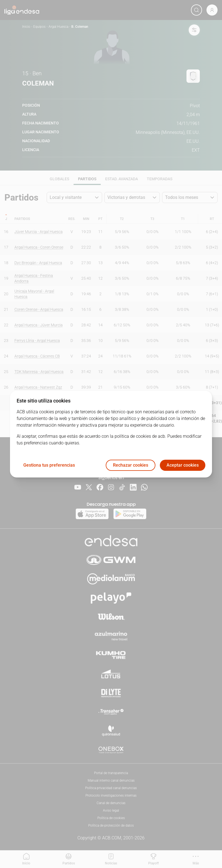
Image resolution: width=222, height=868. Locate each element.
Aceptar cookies (183, 465)
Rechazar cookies (131, 465)
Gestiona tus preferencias (49, 465)
